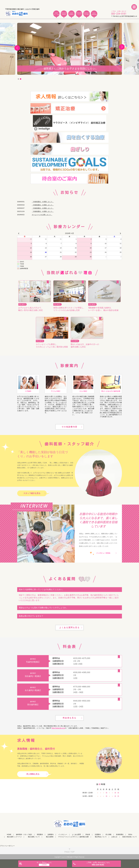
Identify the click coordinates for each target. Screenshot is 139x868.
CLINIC (71, 14)
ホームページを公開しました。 (42, 215)
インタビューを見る (103, 553)
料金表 (88, 834)
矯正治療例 (50, 837)
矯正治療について (34, 837)
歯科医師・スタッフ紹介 (24, 834)
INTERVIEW (79, 14)
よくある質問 (76, 834)
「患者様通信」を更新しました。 (43, 202)
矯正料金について (101, 837)
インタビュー (63, 834)
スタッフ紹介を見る (32, 493)
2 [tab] (21, 79)
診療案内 (51, 834)
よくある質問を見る (69, 628)
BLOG (94, 14)
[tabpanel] (70, 49)
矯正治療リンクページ (14, 837)
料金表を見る (70, 718)
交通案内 (98, 834)
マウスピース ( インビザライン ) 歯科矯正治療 (73, 837)
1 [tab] (18, 79)
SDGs (130, 834)
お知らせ (114, 837)
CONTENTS (64, 14)
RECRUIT (87, 14)
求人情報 (108, 834)
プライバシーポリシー (7, 846)
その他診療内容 (69, 427)
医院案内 (40, 834)
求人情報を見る (33, 774)
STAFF (56, 14)
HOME (9, 834)
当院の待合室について (129, 837)
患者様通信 (120, 834)
